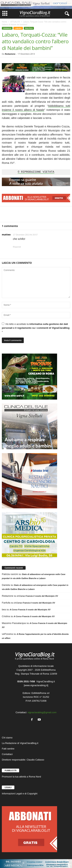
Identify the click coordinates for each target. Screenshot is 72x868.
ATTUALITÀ (15, 22)
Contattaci (7, 754)
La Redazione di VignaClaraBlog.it (20, 743)
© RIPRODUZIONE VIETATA (36, 172)
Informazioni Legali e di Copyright (20, 794)
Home (4, 22)
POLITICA (29, 28)
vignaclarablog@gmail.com (42, 712)
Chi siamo (7, 738)
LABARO (18, 28)
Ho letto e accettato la (36, 328)
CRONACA (7, 28)
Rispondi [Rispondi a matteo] (17, 247)
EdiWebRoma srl (40, 693)
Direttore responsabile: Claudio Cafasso (23, 760)
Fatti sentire (8, 749)
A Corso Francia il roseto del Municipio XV (37, 596)
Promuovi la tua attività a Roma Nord (21, 777)
